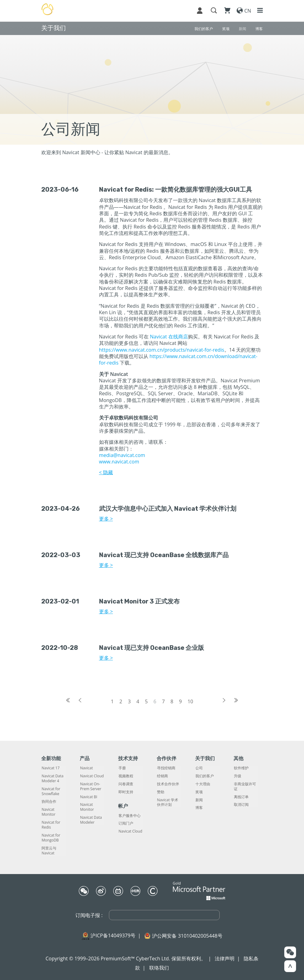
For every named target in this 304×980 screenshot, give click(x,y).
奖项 (199, 792)
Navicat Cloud (92, 776)
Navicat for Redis (51, 825)
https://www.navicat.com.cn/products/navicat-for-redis (162, 350)
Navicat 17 (50, 768)
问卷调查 (126, 784)
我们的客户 (204, 776)
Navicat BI (88, 797)
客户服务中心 (129, 816)
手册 (122, 768)
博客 (199, 808)
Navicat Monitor (48, 812)
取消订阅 (241, 805)
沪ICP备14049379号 (113, 935)
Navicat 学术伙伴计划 (167, 802)
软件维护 (241, 768)
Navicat (86, 768)
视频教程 (126, 776)
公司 (199, 768)
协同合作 (49, 802)
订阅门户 (126, 823)
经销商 (162, 776)
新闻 (199, 800)
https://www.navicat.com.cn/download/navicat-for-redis (178, 359)
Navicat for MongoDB (51, 838)
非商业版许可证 (245, 787)
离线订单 (241, 797)
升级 (237, 776)
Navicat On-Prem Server (90, 787)
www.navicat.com (119, 462)
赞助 (160, 792)
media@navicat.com (122, 455)
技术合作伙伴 (168, 784)
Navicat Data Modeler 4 (52, 779)
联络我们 (159, 968)
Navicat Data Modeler (91, 820)
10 (190, 701)
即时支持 (126, 792)
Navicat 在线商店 (169, 337)
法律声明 (225, 959)
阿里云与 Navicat (49, 851)
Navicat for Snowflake (51, 791)
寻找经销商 (166, 768)
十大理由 (202, 784)
